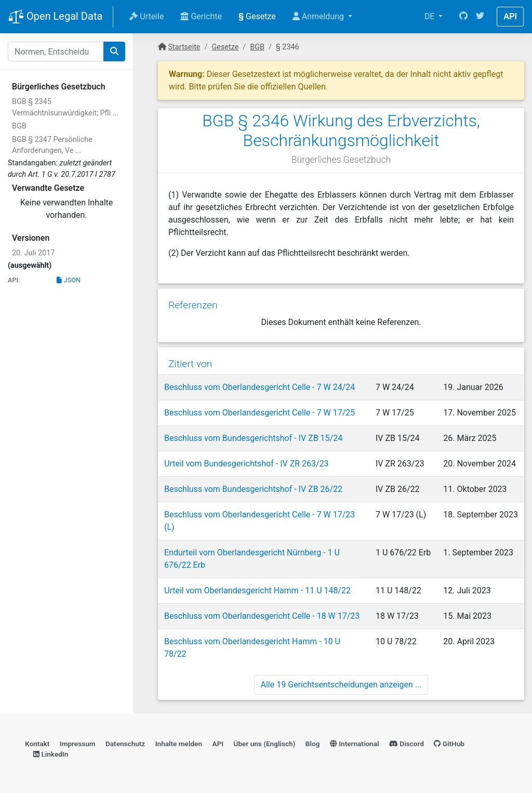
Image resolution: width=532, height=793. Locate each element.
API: (14, 280)
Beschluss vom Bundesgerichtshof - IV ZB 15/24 (253, 438)
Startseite (184, 47)
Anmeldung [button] (319, 16)
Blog (313, 744)
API (510, 16)
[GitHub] (463, 17)
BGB (19, 126)
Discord (407, 744)
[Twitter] (480, 17)
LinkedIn (51, 754)
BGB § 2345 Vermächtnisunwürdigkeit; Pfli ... (65, 107)
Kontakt (37, 744)
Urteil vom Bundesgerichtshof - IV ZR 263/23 (247, 464)
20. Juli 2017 (33, 253)
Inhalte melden (179, 744)
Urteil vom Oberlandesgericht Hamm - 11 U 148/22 (257, 590)
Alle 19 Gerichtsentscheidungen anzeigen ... (341, 685)
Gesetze (257, 16)
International (355, 744)
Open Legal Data (55, 17)
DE (431, 16)
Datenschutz (125, 744)
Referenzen (193, 305)
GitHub (449, 744)
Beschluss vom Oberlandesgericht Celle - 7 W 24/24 (260, 387)
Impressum (78, 744)
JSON (69, 280)
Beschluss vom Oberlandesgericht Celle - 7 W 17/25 (260, 413)
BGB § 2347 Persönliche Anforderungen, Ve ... (52, 145)
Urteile (147, 16)
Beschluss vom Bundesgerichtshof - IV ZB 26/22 (253, 489)
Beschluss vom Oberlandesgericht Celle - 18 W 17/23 (262, 616)
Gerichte (201, 16)
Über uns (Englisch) (265, 744)
